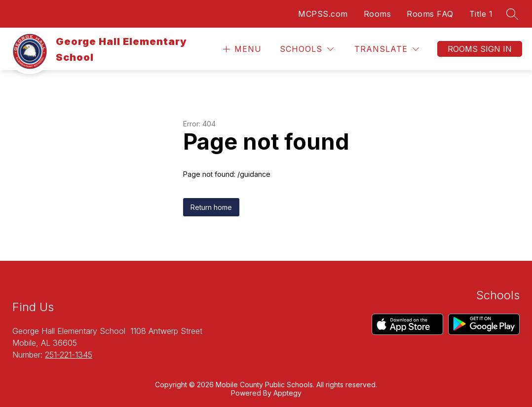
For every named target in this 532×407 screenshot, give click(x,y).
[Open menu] (241, 49)
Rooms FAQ (430, 14)
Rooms (378, 14)
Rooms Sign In (480, 49)
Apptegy (287, 393)
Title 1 (481, 14)
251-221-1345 (69, 355)
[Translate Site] (387, 49)
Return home (211, 207)
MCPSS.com (323, 14)
